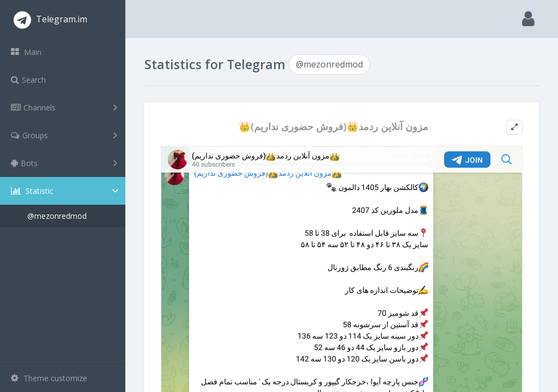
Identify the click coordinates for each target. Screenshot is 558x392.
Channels (64, 107)
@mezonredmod (57, 216)
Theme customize (49, 378)
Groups (64, 135)
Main (26, 52)
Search (28, 80)
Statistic (66, 191)
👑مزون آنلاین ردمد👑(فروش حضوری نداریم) (333, 127)
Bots (64, 163)
